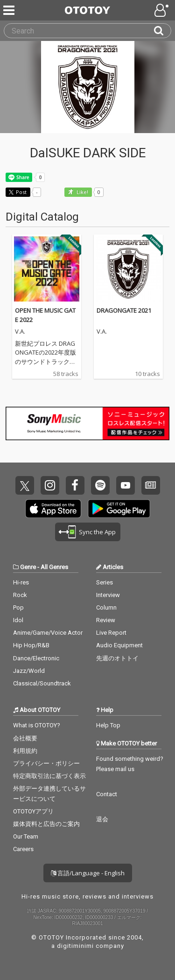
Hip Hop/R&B (31, 645)
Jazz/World (29, 671)
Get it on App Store (53, 509)
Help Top (108, 725)
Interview (108, 595)
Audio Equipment (119, 645)
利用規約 (25, 751)
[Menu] (10, 10)
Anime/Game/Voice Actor (48, 633)
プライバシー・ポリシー (46, 763)
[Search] (162, 31)
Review (106, 620)
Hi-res (21, 582)
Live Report (111, 633)
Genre (28, 567)
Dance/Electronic (36, 658)
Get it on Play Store (119, 509)
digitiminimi (75, 946)
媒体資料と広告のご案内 (46, 824)
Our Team (26, 836)
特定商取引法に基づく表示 (49, 776)
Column (106, 607)
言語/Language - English (88, 873)
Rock (20, 595)
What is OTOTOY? (37, 725)
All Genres (54, 567)
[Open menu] (162, 10)
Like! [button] (82, 192)
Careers (23, 849)
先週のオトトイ (117, 658)
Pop (18, 607)
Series (105, 582)
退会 (102, 819)
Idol (18, 620)
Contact (107, 794)
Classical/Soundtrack (42, 683)
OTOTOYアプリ (33, 811)
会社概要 (25, 738)
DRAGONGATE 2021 (124, 310)
